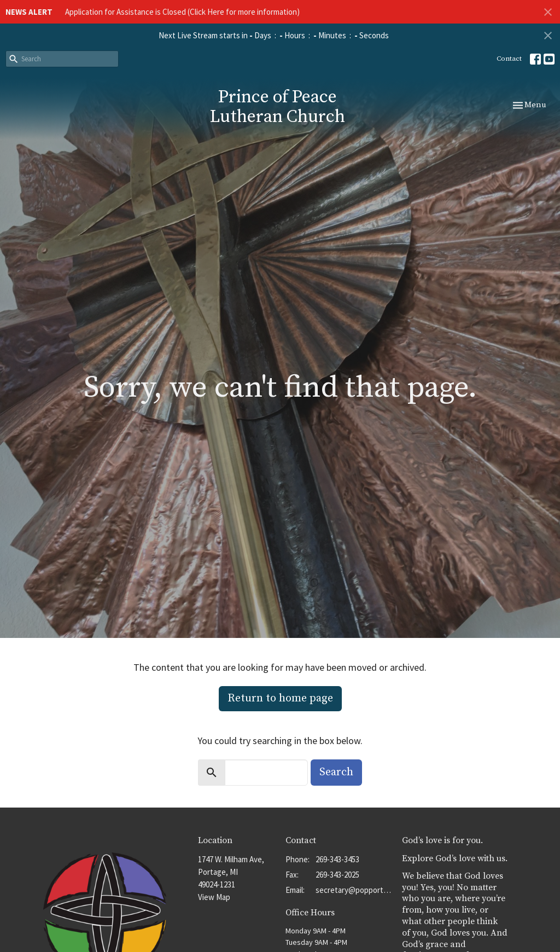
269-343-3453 (337, 859)
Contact (509, 59)
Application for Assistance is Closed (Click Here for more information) (182, 12)
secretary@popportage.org (353, 890)
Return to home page (280, 698)
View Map (214, 897)
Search (336, 772)
